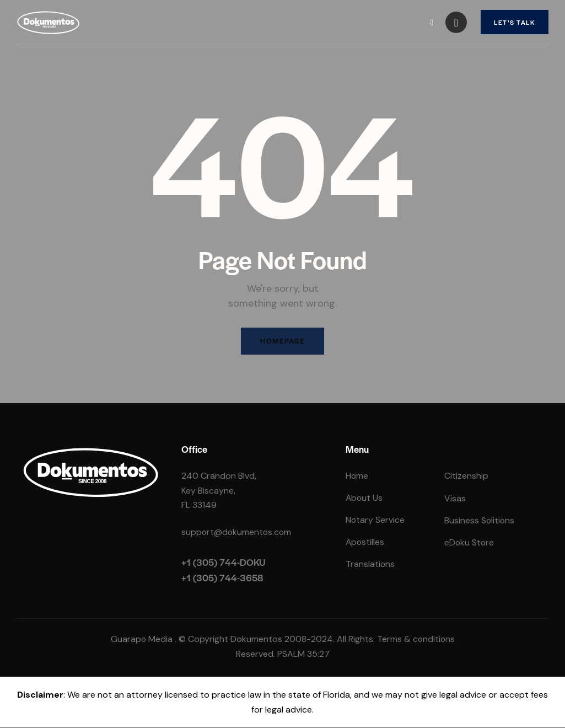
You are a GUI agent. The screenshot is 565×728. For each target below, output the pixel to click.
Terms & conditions (416, 640)
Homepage (283, 342)
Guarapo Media (141, 640)
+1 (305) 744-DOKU (224, 563)
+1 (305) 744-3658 (222, 578)
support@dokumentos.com (237, 532)
